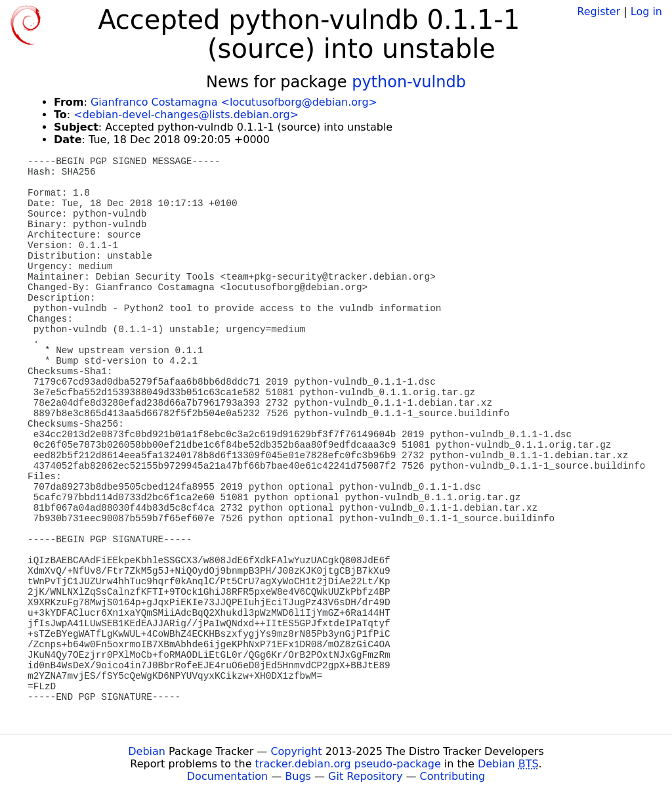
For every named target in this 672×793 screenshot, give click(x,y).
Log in (646, 11)
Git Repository (365, 776)
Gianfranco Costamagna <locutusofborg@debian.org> (234, 102)
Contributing (453, 776)
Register (598, 11)
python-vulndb (409, 82)
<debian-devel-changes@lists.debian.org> (186, 115)
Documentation (227, 776)
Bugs (298, 776)
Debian (147, 751)
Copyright (296, 751)
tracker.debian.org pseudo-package (348, 764)
